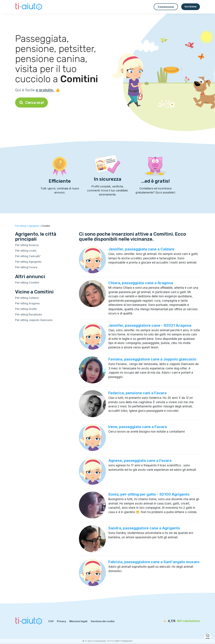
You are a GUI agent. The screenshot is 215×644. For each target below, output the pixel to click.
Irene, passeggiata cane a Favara (138, 427)
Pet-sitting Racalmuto (29, 314)
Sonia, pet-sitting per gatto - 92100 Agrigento (149, 494)
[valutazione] (181, 621)
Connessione (166, 7)
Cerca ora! (31, 103)
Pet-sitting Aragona (27, 303)
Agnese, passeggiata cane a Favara (140, 460)
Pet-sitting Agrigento (28, 262)
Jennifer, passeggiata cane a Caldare (141, 249)
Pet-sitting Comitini (27, 283)
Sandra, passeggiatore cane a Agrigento (144, 528)
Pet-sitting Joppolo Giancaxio (34, 320)
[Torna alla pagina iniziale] (29, 7)
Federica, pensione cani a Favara (137, 393)
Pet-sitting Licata (26, 251)
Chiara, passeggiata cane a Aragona (141, 283)
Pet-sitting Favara (26, 267)
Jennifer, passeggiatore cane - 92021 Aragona (150, 325)
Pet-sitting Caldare (27, 298)
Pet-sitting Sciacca (27, 245)
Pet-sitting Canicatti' (28, 256)
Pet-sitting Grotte (26, 309)
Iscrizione (191, 6)
